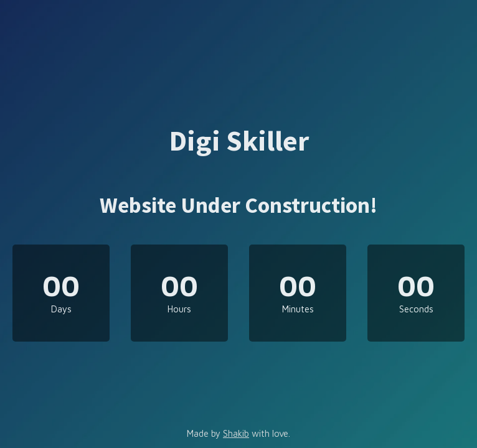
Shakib (236, 433)
